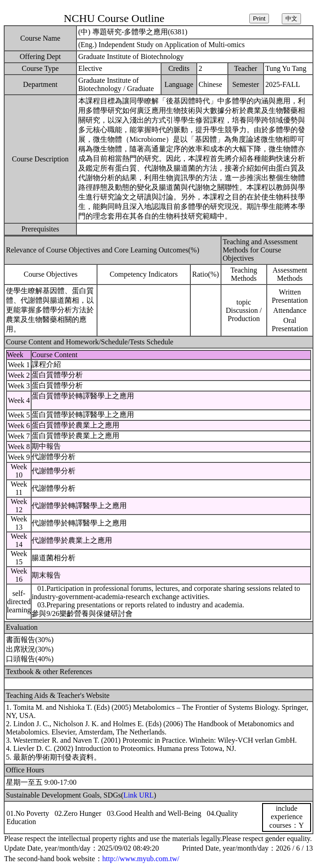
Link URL (139, 795)
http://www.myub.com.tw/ (141, 859)
